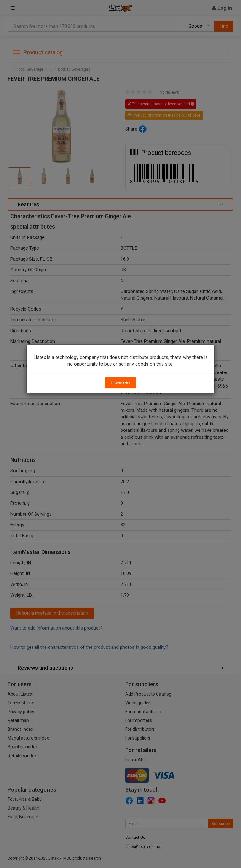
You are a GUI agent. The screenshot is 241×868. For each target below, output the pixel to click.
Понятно (120, 382)
